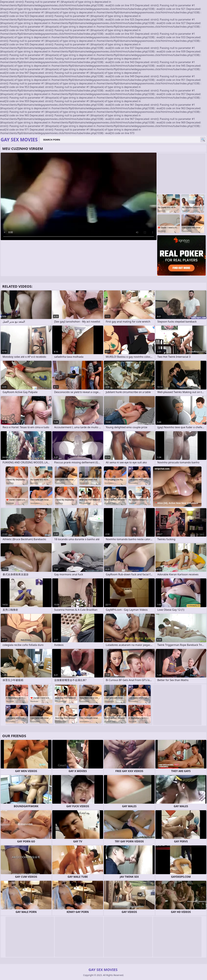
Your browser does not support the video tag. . (79, 196)
